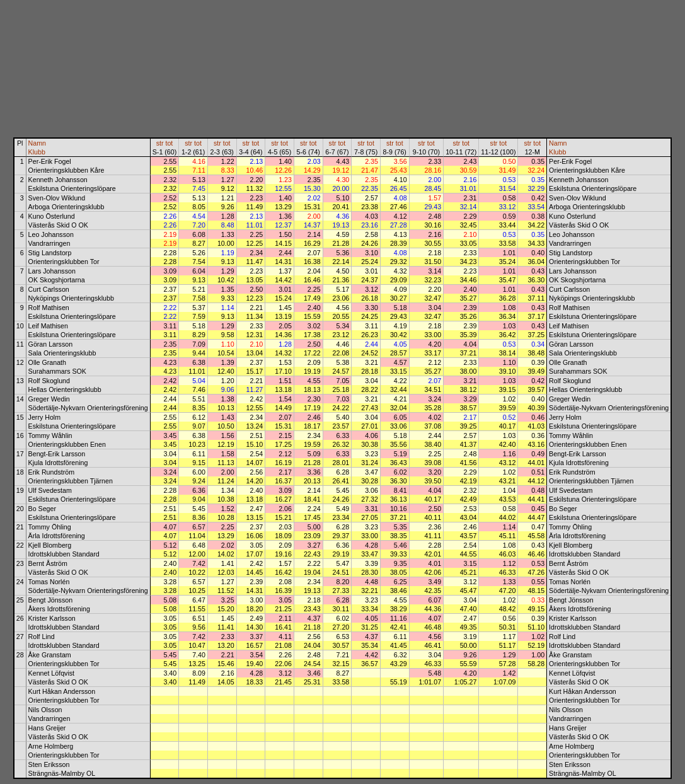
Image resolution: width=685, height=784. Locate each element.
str (160, 143)
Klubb (37, 152)
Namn (37, 143)
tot (169, 143)
